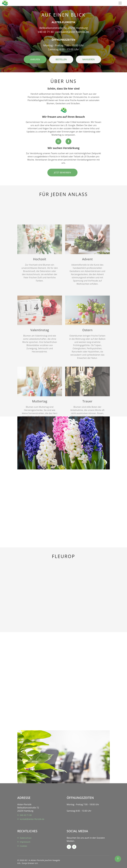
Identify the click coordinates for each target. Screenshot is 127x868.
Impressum (25, 842)
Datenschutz (26, 838)
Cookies (24, 846)
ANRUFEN (35, 59)
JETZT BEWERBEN (62, 173)
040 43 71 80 (26, 815)
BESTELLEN (61, 59)
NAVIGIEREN (89, 59)
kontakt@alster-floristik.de (32, 819)
